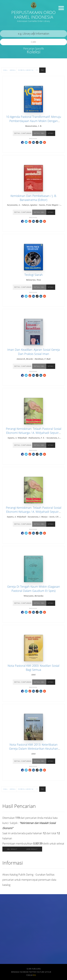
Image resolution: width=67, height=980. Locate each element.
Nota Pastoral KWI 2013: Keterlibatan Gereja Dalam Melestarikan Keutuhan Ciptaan (34, 749)
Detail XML (39, 133)
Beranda (15, 972)
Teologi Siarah (34, 275)
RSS (34, 975)
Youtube (40, 972)
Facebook (24, 972)
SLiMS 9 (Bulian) (34, 969)
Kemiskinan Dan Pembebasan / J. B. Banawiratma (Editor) (34, 198)
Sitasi (51, 133)
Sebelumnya (26, 70)
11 (37, 70)
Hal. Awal (10, 70)
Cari (34, 42)
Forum (29, 975)
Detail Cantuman (23, 133)
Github (48, 972)
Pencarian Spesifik (34, 49)
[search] (33, 34)
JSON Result (32, 849)
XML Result (12, 849)
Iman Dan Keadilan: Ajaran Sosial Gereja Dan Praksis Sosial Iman (34, 352)
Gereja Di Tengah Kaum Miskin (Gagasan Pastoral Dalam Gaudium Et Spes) (34, 589)
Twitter (32, 972)
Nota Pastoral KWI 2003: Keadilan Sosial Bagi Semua (33, 668)
